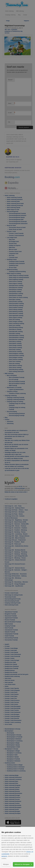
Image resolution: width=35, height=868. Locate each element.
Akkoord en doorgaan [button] (22, 864)
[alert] (17, 434)
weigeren (4, 856)
